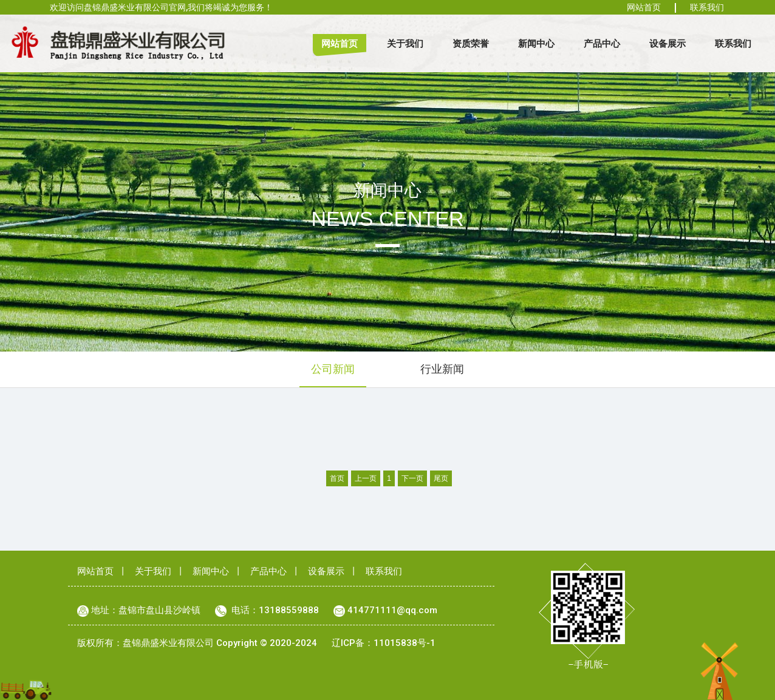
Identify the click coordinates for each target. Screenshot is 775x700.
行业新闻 (442, 369)
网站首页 (644, 7)
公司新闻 (333, 369)
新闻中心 (536, 43)
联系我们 (707, 7)
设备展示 (667, 43)
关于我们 (405, 43)
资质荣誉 (471, 43)
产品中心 (602, 43)
